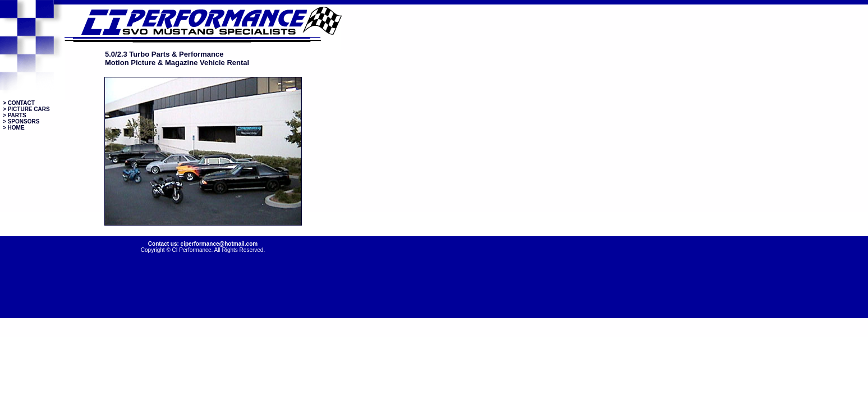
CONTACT (21, 103)
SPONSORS (24, 121)
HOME (15, 128)
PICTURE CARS (29, 109)
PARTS (17, 115)
